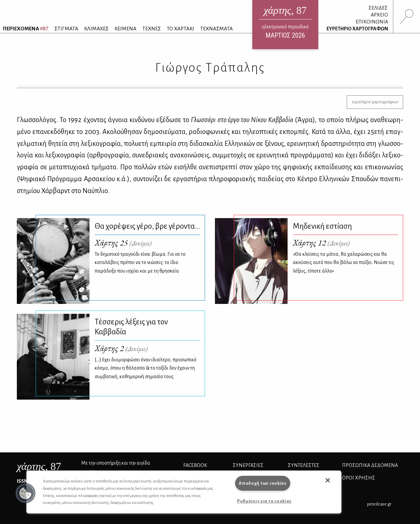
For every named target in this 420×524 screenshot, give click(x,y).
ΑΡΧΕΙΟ (379, 15)
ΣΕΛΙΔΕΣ (378, 8)
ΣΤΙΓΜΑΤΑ (66, 29)
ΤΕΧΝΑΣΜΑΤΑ (216, 29)
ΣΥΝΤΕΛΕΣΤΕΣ (304, 465)
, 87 (39, 466)
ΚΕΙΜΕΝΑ (125, 29)
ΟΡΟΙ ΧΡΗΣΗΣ (359, 478)
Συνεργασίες (248, 465)
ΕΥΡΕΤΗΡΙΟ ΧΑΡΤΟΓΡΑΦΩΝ (357, 29)
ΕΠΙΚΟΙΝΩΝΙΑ (372, 22)
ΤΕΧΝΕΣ (152, 29)
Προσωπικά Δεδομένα (370, 465)
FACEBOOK (195, 465)
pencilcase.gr (379, 504)
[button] (25, 493)
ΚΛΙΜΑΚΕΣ (96, 29)
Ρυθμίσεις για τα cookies (264, 501)
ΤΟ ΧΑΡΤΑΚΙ (180, 29)
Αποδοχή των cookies (263, 483)
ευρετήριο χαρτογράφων (375, 102)
